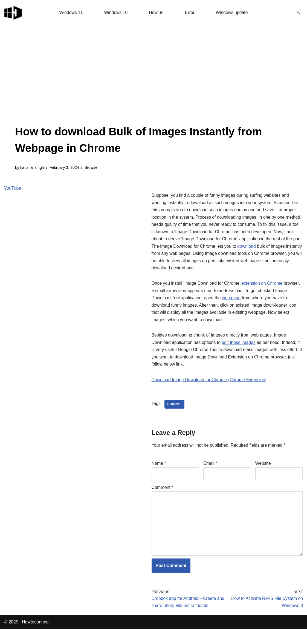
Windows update (232, 12)
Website (263, 476)
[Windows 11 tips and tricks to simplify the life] (13, 12)
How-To (156, 12)
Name (159, 476)
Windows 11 (70, 12)
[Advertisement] (153, 82)
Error (190, 12)
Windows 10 (116, 12)
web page (232, 308)
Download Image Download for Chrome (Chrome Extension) (210, 392)
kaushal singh (32, 168)
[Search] (299, 12)
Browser (93, 168)
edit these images (240, 354)
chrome (175, 417)
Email (210, 476)
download (248, 256)
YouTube (13, 188)
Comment (163, 501)
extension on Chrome (263, 294)
